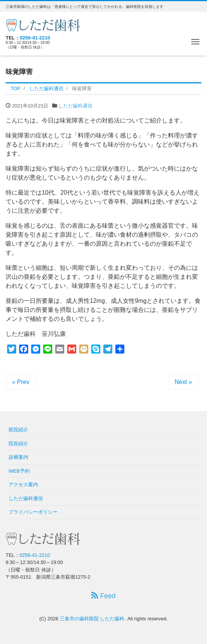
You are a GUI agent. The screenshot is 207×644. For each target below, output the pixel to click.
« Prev (21, 382)
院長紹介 (18, 444)
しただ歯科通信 (75, 106)
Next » (183, 382)
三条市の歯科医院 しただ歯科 (92, 619)
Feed (103, 596)
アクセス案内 (23, 485)
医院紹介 (18, 430)
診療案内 (18, 457)
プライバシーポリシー (33, 512)
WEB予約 (19, 471)
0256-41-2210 (35, 38)
